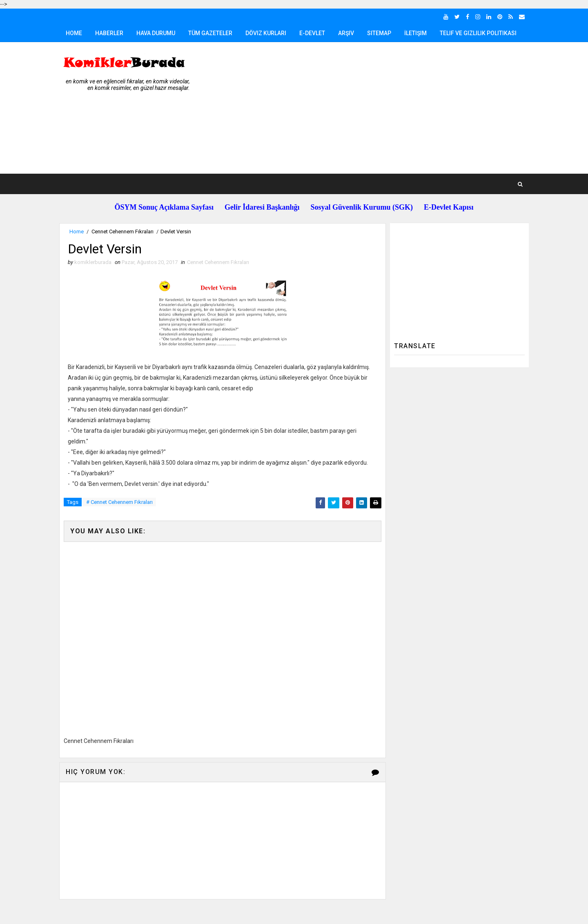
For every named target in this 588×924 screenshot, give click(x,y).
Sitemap (379, 33)
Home (74, 33)
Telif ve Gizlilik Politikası (478, 33)
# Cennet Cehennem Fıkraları (119, 502)
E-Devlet (312, 33)
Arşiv (346, 33)
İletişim (415, 33)
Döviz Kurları (266, 33)
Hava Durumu (156, 33)
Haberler (109, 33)
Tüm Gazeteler (210, 33)
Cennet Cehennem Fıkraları (122, 232)
